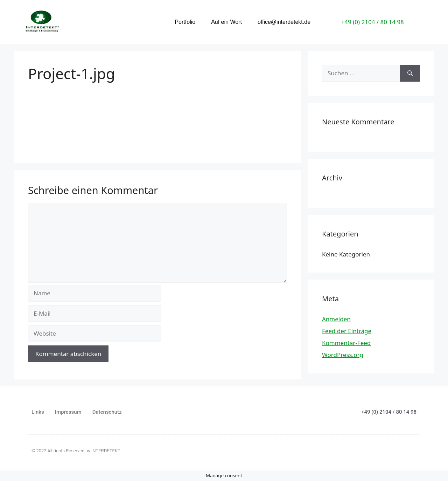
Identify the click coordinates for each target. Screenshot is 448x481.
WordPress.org (343, 355)
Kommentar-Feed (346, 343)
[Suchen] (410, 73)
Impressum (68, 412)
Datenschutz (107, 412)
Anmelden (336, 319)
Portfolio (185, 22)
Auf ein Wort (226, 22)
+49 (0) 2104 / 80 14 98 (373, 22)
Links (38, 412)
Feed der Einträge (347, 331)
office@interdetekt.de (284, 22)
